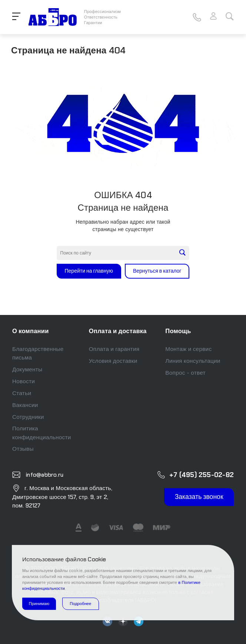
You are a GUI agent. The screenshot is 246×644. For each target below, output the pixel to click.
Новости (24, 381)
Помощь (178, 331)
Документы (27, 369)
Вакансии (25, 405)
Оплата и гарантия (114, 349)
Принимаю (39, 604)
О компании (31, 331)
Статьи (22, 393)
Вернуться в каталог (157, 271)
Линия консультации (193, 361)
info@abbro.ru (44, 474)
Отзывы (23, 449)
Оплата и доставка (118, 331)
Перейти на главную (89, 271)
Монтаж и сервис (188, 349)
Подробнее (80, 604)
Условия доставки (113, 361)
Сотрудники (28, 417)
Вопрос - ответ (185, 373)
